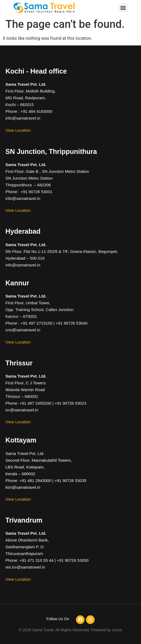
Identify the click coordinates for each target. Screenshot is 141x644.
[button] (123, 8)
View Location (18, 130)
